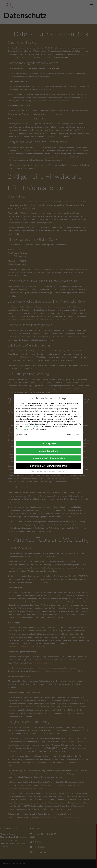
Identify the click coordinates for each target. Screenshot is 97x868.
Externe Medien (72, 434)
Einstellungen (21, 429)
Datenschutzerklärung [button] (50, 471)
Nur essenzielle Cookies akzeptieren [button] (48, 458)
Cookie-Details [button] (37, 471)
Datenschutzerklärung (33, 426)
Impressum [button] (61, 471)
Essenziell (21, 434)
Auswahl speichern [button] (49, 450)
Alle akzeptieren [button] (48, 443)
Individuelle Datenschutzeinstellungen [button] (48, 465)
